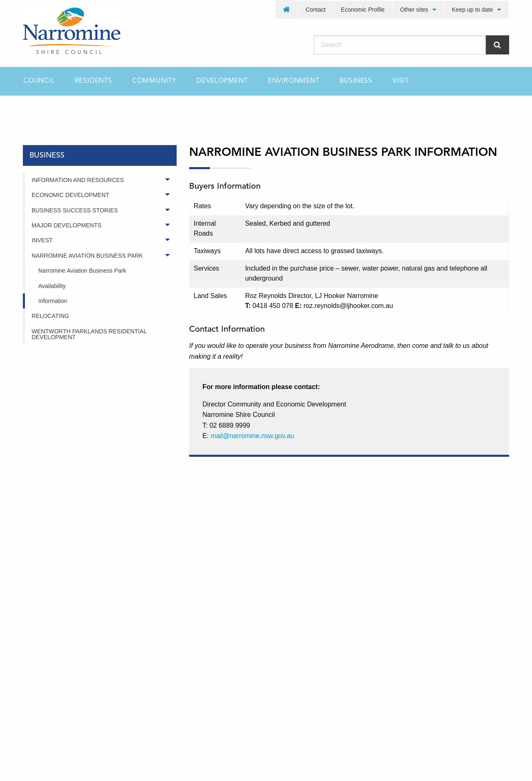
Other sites (414, 10)
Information (53, 301)
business (75, 110)
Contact (315, 10)
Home (31, 110)
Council (39, 81)
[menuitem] (287, 9)
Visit (401, 81)
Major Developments (66, 225)
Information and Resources (78, 180)
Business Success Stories (75, 210)
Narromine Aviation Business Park (87, 256)
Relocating (50, 316)
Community (154, 81)
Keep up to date (472, 10)
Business (356, 81)
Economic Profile (363, 10)
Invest (42, 240)
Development (222, 81)
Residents (94, 81)
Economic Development (70, 195)
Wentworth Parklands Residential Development (89, 334)
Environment (294, 81)
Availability (52, 286)
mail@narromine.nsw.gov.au (252, 436)
